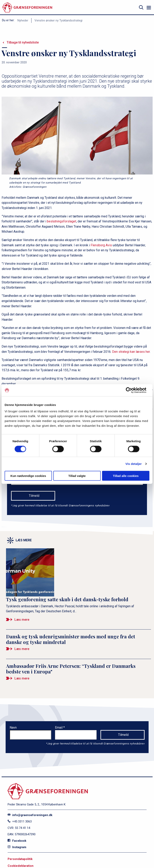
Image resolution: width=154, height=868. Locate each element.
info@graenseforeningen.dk (30, 815)
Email (59, 728)
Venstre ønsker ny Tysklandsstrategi (58, 20)
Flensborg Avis (101, 245)
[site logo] (27, 8)
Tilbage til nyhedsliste (23, 42)
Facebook (17, 841)
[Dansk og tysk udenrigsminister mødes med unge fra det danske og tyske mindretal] (79, 644)
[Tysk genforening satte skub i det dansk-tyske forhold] (79, 587)
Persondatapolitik (20, 859)
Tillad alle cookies (126, 476)
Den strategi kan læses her (131, 352)
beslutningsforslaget (62, 221)
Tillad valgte (77, 476)
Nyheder (23, 20)
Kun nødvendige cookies (28, 476)
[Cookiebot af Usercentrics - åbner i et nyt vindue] (132, 390)
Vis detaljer (134, 464)
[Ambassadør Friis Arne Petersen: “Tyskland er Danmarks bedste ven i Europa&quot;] (79, 674)
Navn (13, 728)
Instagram (17, 847)
